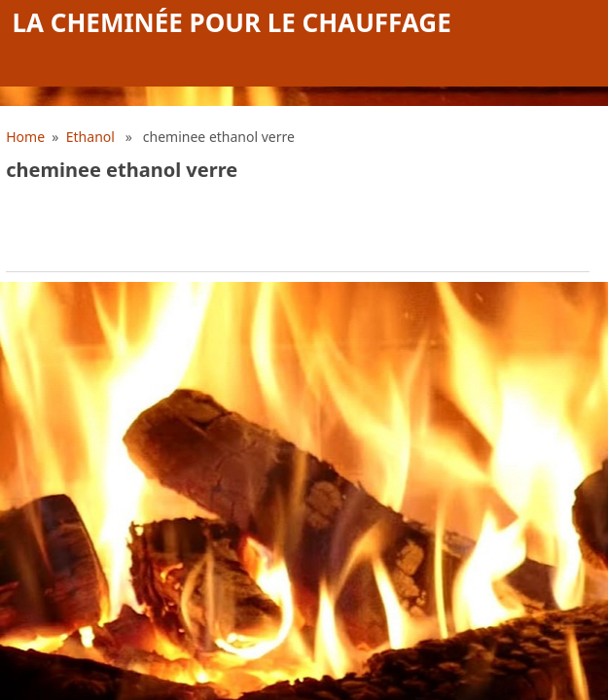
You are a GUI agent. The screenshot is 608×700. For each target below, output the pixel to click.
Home (25, 137)
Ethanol (90, 137)
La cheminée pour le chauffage (232, 22)
